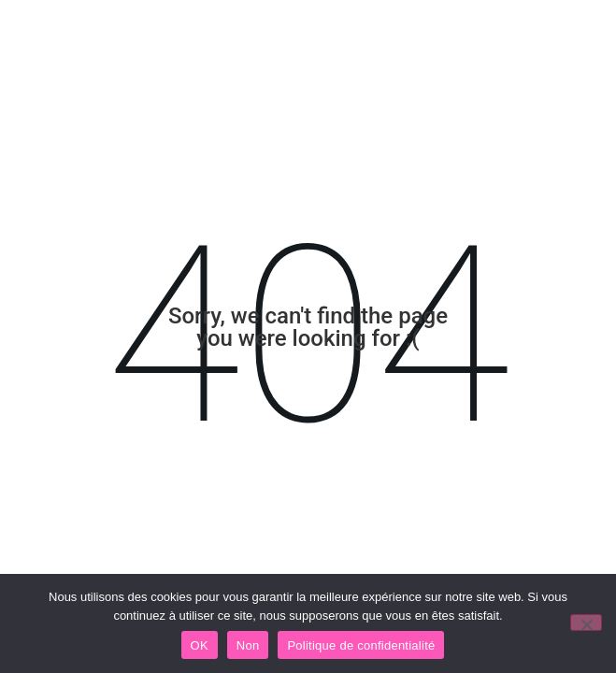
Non (248, 645)
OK (200, 645)
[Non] (586, 623)
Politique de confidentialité (361, 645)
